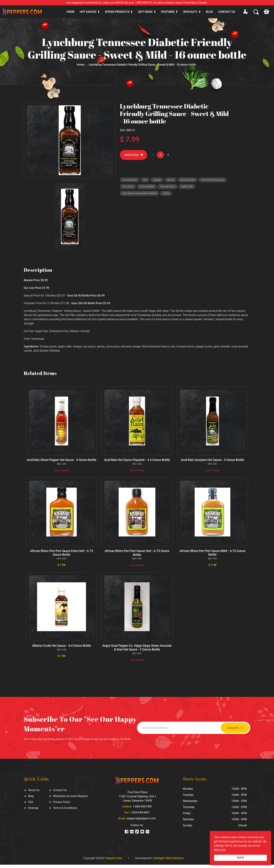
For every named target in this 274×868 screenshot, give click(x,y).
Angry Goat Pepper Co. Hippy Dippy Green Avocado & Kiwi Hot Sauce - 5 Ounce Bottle (137, 651)
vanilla (188, 195)
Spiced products (117, 12)
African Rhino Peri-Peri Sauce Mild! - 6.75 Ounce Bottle (213, 556)
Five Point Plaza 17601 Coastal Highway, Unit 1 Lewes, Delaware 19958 (137, 800)
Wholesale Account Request (70, 800)
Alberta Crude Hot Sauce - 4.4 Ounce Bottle (61, 649)
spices (173, 180)
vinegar (159, 180)
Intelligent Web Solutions (168, 861)
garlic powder (191, 180)
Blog (210, 12)
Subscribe (231, 731)
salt (146, 180)
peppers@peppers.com (141, 822)
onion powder (179, 188)
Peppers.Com (113, 861)
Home (71, 12)
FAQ (31, 805)
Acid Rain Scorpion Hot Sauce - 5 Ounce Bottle (212, 460)
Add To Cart (134, 155)
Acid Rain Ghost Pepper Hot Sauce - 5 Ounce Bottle (62, 462)
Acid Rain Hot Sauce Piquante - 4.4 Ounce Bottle (137, 460)
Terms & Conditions (65, 811)
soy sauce (159, 188)
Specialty (190, 12)
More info (220, 850)
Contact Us (60, 794)
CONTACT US (227, 12)
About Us (34, 794)
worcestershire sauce (135, 188)
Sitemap (33, 811)
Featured (168, 12)
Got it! (241, 858)
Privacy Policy (62, 805)
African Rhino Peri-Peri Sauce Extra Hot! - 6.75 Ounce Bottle (62, 556)
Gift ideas (145, 12)
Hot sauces (88, 12)
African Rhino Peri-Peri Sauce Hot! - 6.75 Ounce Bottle (137, 556)
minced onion (201, 188)
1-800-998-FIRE (142, 810)
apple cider (129, 195)
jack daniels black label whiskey (160, 195)
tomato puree (130, 180)
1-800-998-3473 (144, 3)
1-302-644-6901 (140, 816)
